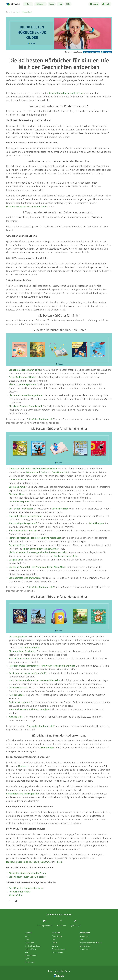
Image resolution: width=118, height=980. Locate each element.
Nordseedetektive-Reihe (66, 556)
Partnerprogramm (59, 949)
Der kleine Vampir (18, 487)
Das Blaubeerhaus (18, 480)
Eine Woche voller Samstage (23, 531)
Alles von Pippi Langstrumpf (23, 523)
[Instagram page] (76, 923)
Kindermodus (48, 748)
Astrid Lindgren (96, 523)
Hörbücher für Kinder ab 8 (41, 726)
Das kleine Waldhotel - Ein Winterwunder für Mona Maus (37, 567)
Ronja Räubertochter (19, 658)
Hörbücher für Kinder (20, 892)
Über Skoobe (57, 936)
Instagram (45, 862)
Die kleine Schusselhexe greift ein (26, 395)
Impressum (84, 949)
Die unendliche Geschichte (22, 651)
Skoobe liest (27, 12)
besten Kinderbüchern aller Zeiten (66, 93)
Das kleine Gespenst (19, 501)
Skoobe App (29, 943)
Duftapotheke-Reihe (29, 648)
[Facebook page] (62, 923)
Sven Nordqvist (59, 472)
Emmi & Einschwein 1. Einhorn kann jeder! (30, 709)
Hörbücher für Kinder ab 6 (41, 587)
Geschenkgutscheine (33, 946)
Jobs (54, 940)
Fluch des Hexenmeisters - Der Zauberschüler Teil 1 (34, 680)
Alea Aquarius (16, 717)
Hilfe (68, 4)
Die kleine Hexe (17, 494)
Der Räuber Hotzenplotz (21, 509)
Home (18, 12)
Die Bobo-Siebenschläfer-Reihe (24, 370)
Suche (94, 4)
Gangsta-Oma (15, 560)
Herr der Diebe (16, 695)
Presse (55, 943)
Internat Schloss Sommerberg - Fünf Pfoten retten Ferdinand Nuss (42, 666)
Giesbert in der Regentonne (23, 384)
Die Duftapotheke (18, 637)
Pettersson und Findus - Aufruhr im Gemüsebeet (33, 469)
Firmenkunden (58, 952)
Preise (52, 4)
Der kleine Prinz (17, 545)
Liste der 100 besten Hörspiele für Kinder (27, 207)
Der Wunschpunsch (18, 688)
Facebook (34, 862)
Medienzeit (24, 766)
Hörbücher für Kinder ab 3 (41, 419)
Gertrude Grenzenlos (19, 702)
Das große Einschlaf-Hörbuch (23, 377)
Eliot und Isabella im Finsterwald (25, 516)
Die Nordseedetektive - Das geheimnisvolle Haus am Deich (38, 552)
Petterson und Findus (36, 472)
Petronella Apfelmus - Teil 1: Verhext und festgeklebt (35, 538)
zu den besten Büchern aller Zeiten (40, 549)
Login (106, 4)
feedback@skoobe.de (17, 862)
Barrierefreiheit (31, 956)
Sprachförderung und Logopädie (22, 794)
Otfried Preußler (60, 509)
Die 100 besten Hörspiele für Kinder (27, 888)
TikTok (59, 862)
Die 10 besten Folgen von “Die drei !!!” (27, 877)
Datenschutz (84, 936)
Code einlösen (30, 949)
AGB (81, 940)
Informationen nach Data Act (91, 943)
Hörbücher (40, 4)
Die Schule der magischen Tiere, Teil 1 (28, 673)
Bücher (27, 4)
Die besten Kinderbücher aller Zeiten (27, 873)
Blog (60, 4)
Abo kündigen (85, 946)
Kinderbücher (16, 895)
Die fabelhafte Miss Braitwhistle (25, 578)
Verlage (55, 946)
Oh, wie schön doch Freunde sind (25, 406)
